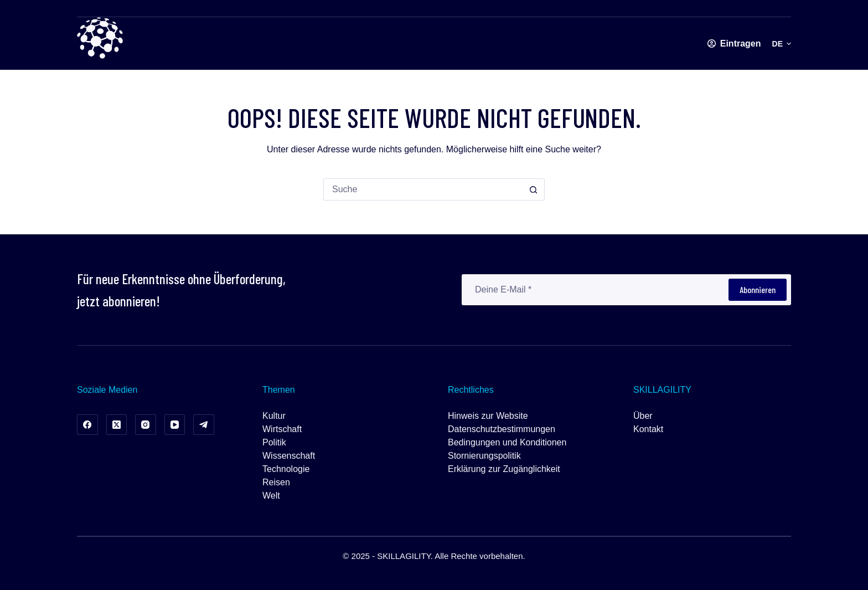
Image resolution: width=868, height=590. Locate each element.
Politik (274, 442)
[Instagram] (146, 425)
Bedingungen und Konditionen (507, 442)
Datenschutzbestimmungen (502, 429)
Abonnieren (758, 289)
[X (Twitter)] (117, 425)
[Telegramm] (204, 425)
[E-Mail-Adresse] (595, 290)
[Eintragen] (734, 44)
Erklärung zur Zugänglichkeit (504, 469)
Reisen (276, 482)
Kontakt (648, 429)
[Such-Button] (534, 189)
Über (643, 416)
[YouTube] (175, 425)
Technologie (286, 469)
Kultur (274, 416)
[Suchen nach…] (423, 189)
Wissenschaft (289, 456)
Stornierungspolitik (484, 456)
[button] (782, 44)
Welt (271, 496)
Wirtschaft (282, 429)
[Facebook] (87, 425)
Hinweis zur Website (488, 416)
